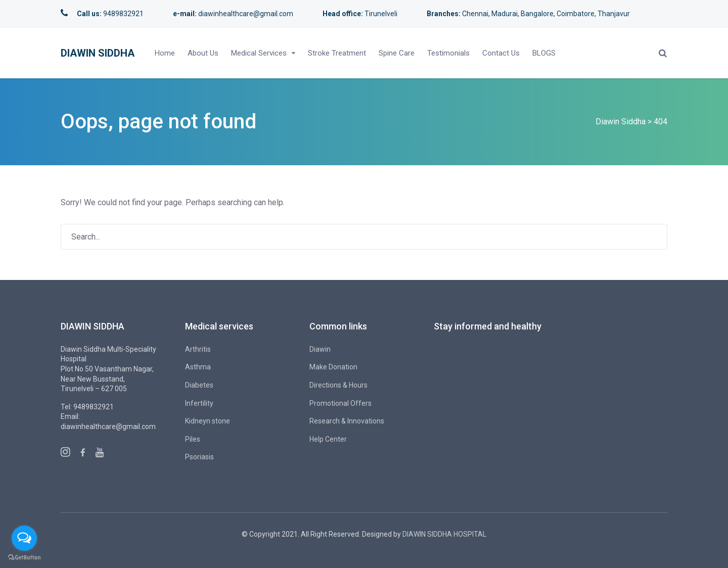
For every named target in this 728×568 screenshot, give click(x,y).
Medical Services (259, 53)
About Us (203, 53)
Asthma (198, 367)
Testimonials (448, 53)
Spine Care (397, 53)
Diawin (320, 349)
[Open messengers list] (24, 538)
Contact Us (501, 53)
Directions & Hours (338, 385)
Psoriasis (199, 457)
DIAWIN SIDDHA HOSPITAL (444, 534)
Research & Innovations (347, 421)
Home (165, 53)
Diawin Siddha (98, 53)
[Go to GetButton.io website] (24, 558)
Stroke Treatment (337, 53)
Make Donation (333, 367)
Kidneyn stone (208, 421)
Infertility (199, 403)
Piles (193, 439)
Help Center (328, 439)
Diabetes (199, 385)
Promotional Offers (340, 403)
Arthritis (198, 349)
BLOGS (544, 53)
